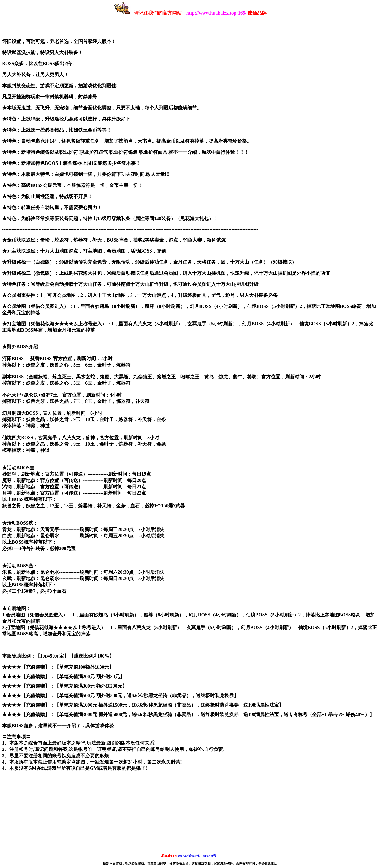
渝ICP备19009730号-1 (204, 856)
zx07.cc (183, 856)
